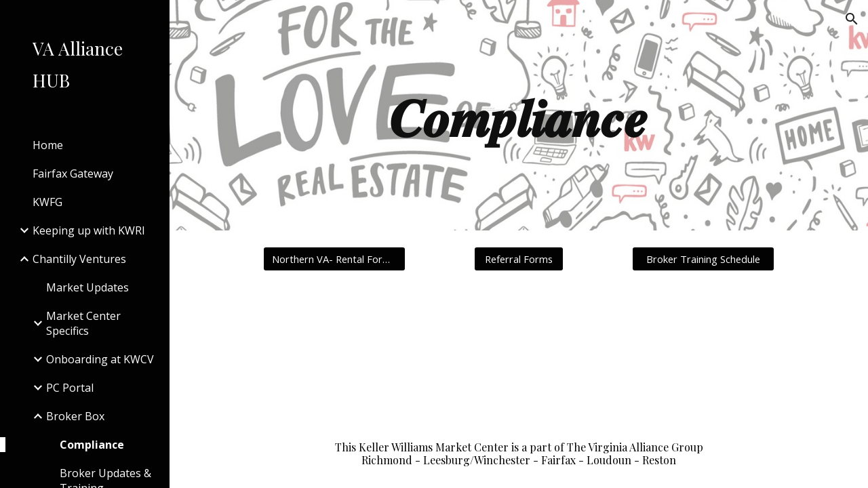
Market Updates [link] (87, 287)
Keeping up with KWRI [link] (89, 230)
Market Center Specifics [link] (83, 323)
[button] (852, 19)
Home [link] (48, 145)
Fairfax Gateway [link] (73, 174)
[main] (518, 115)
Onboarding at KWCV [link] (100, 359)
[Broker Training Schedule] (703, 259)
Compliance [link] (92, 445)
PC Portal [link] (70, 388)
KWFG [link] (47, 202)
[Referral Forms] (519, 259)
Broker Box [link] (75, 416)
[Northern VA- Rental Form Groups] (334, 259)
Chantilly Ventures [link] (79, 259)
